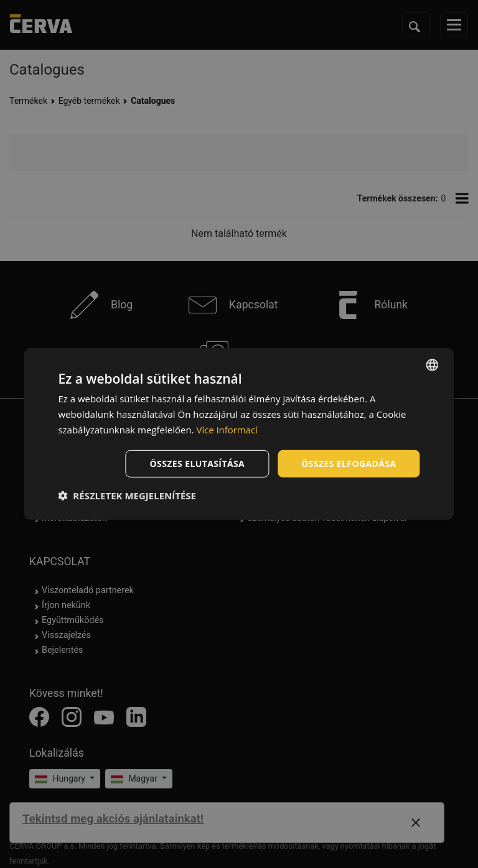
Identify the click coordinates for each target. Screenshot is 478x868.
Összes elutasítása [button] (198, 463)
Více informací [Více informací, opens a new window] (227, 430)
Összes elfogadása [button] (349, 463)
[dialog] (239, 434)
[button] (127, 496)
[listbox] (433, 365)
